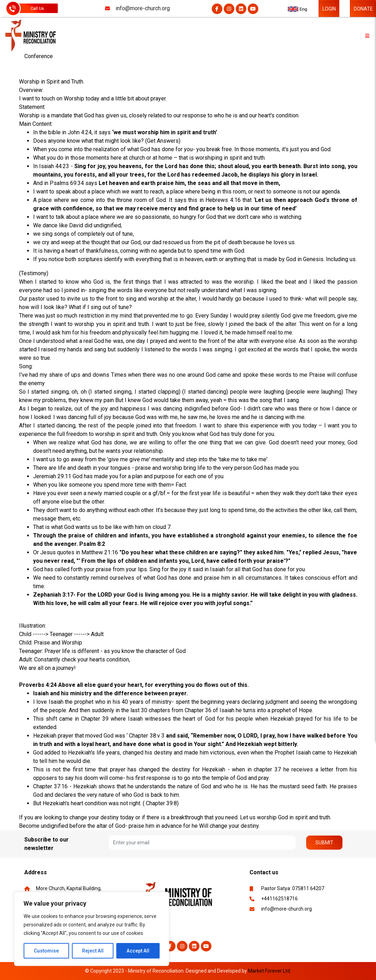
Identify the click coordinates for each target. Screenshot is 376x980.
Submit (324, 843)
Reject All (93, 951)
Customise (46, 951)
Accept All (138, 951)
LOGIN (329, 9)
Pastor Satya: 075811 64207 (293, 888)
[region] (92, 929)
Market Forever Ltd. (270, 971)
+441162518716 (279, 899)
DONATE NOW (363, 11)
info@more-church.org (286, 909)
